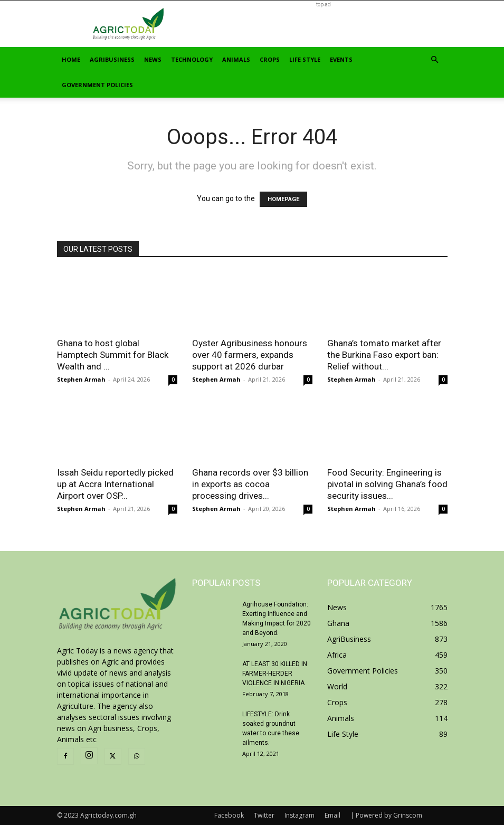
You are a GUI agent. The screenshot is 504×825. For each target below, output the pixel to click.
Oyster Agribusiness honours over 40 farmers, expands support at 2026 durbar (250, 355)
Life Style (305, 59)
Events (341, 59)
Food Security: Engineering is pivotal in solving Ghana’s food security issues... (387, 484)
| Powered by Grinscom (386, 815)
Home (71, 59)
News (153, 59)
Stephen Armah (81, 379)
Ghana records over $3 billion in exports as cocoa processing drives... (250, 484)
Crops (270, 59)
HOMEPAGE (283, 199)
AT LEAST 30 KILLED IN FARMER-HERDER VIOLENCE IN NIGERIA (275, 674)
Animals (236, 59)
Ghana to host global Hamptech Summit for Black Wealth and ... (113, 355)
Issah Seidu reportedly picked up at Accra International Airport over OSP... (115, 484)
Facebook (229, 815)
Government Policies (97, 85)
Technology (192, 59)
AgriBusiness (112, 59)
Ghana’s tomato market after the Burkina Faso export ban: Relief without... (384, 355)
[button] (435, 60)
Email (332, 815)
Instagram (299, 815)
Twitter (264, 815)
